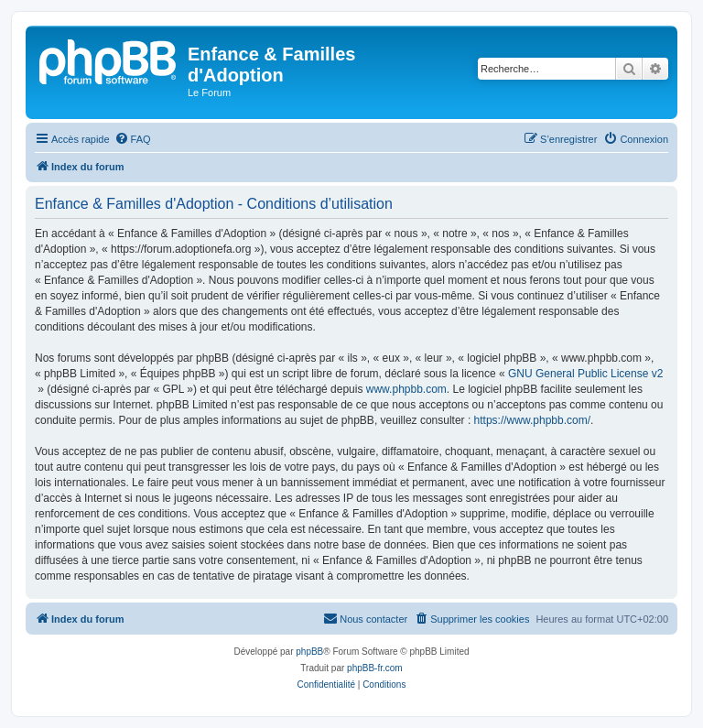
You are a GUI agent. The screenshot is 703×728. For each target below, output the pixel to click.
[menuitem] (133, 139)
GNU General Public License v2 (585, 374)
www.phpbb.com (406, 389)
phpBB (309, 652)
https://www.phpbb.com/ (532, 420)
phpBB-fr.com (375, 668)
